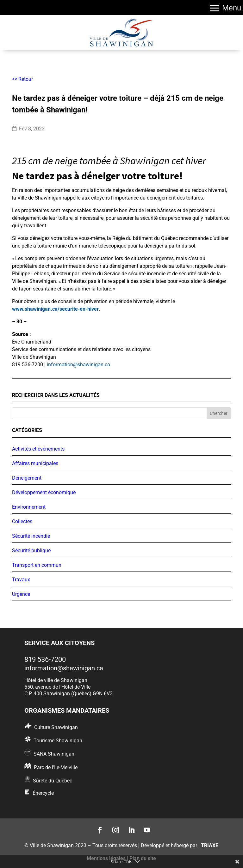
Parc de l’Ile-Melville (56, 767)
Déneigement (27, 478)
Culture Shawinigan (56, 727)
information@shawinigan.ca (78, 365)
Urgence (21, 594)
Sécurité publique (31, 551)
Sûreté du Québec (53, 781)
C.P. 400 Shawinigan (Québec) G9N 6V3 (69, 694)
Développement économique (44, 492)
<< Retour (22, 79)
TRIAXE (210, 845)
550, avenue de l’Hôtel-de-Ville (57, 687)
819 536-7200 (45, 659)
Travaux (21, 580)
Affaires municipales (35, 463)
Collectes (22, 521)
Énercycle (43, 793)
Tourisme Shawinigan (58, 741)
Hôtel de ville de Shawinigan (56, 680)
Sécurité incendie (31, 536)
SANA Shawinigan (54, 754)
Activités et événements (38, 449)
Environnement (29, 507)
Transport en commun (37, 565)
